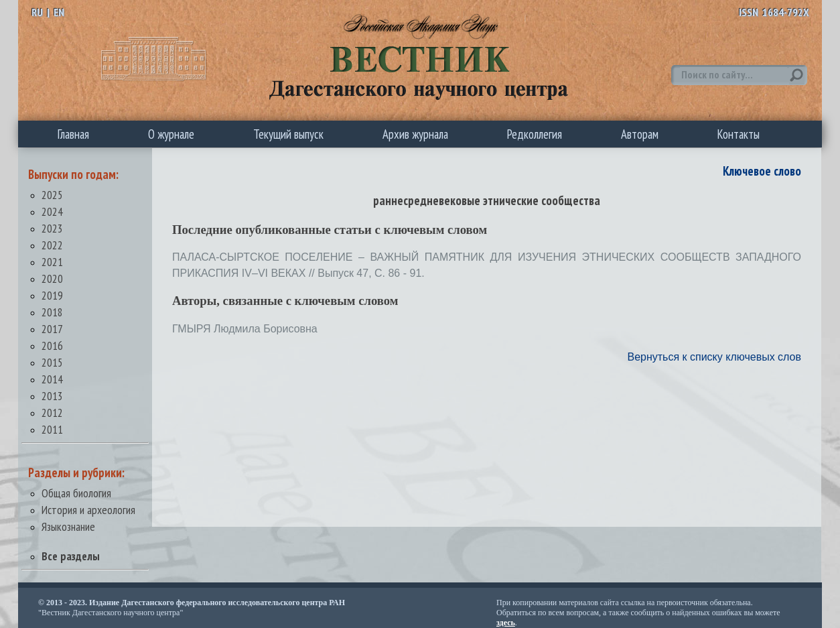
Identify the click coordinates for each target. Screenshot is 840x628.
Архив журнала (415, 134)
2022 (52, 245)
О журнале (171, 134)
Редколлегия (535, 134)
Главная (73, 134)
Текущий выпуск (288, 134)
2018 (52, 312)
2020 (52, 278)
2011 (52, 429)
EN (59, 12)
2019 (52, 295)
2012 (52, 413)
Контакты (739, 134)
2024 (52, 211)
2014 (52, 379)
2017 (52, 329)
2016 (52, 346)
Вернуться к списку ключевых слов (714, 357)
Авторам (640, 134)
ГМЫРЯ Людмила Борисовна (245, 329)
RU (37, 12)
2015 (52, 362)
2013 (52, 396)
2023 (52, 228)
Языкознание (68, 526)
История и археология (88, 510)
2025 (52, 195)
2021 (52, 262)
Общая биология (76, 493)
